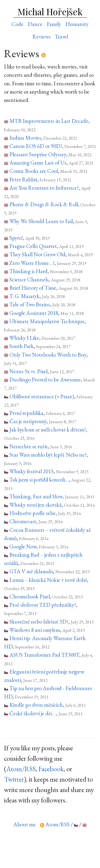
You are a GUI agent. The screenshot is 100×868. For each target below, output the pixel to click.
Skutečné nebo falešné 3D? (39, 622)
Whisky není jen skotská (35, 505)
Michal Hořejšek (50, 12)
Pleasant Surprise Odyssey (38, 154)
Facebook (51, 769)
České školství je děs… (33, 713)
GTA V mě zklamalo (31, 571)
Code (17, 24)
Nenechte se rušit (29, 446)
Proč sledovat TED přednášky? (43, 605)
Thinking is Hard (28, 271)
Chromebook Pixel (30, 596)
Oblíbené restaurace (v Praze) (42, 396)
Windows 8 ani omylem (35, 630)
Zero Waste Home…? (32, 263)
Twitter (14, 779)
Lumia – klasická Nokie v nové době (48, 580)
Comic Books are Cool (34, 171)
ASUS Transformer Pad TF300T (44, 655)
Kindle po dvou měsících (36, 705)
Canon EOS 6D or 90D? (36, 146)
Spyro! (16, 238)
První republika (26, 413)
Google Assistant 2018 (34, 313)
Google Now (23, 546)
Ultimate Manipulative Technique (47, 321)
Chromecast (23, 521)
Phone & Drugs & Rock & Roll (44, 204)
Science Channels (29, 279)
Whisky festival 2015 (31, 471)
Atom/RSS (21, 769)
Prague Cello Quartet (33, 246)
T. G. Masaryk (24, 296)
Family (54, 24)
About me (25, 824)
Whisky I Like (24, 338)
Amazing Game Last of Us (38, 162)
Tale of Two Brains (30, 304)
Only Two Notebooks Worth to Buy (48, 355)
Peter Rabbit (23, 179)
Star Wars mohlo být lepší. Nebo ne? (48, 455)
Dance (35, 24)
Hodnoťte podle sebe (32, 513)
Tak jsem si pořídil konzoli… (39, 479)
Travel (61, 37)
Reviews (41, 37)
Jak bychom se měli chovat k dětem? (48, 429)
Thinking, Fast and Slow (36, 496)
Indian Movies (25, 138)
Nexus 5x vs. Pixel (28, 371)
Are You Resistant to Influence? (44, 188)
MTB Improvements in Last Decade (49, 121)
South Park (21, 346)
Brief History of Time (33, 288)
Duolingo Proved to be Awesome (45, 379)
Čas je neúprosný (28, 421)
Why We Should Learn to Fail (41, 221)
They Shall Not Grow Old (37, 254)
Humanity (77, 24)
